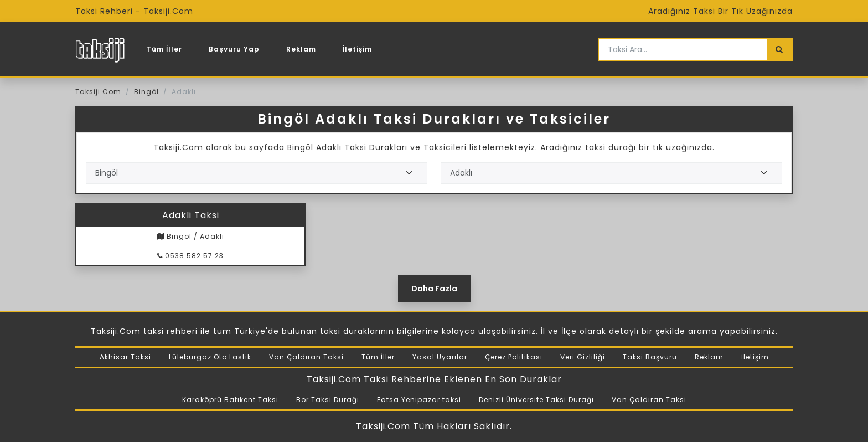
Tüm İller (164, 49)
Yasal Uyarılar (440, 357)
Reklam (301, 49)
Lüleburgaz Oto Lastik (210, 357)
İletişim (358, 49)
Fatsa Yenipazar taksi (419, 400)
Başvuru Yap (234, 49)
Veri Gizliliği (583, 357)
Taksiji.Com (98, 92)
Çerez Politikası (514, 357)
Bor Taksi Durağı (328, 400)
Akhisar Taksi (125, 357)
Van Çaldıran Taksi (306, 357)
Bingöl (146, 92)
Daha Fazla (434, 289)
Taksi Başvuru (650, 357)
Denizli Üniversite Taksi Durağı (536, 400)
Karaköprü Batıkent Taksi (230, 400)
